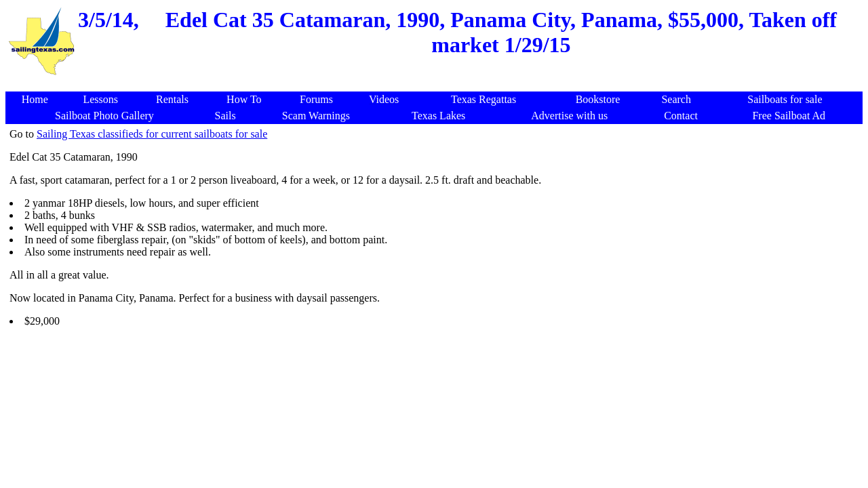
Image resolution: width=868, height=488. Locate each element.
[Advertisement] (437, 84)
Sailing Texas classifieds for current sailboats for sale (152, 134)
